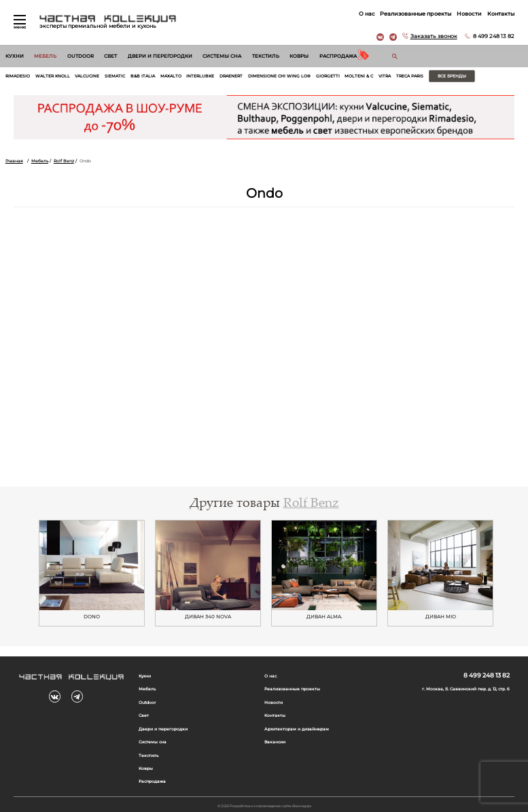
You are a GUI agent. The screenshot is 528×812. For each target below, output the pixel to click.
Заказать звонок (434, 36)
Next (504, 573)
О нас (367, 14)
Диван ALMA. (324, 617)
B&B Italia (143, 76)
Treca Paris (410, 76)
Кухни (15, 56)
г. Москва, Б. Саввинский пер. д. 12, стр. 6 (466, 689)
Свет (110, 56)
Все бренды (452, 76)
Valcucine (87, 76)
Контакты (501, 14)
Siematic (115, 76)
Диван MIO (441, 617)
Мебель (45, 56)
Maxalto (171, 76)
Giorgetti (328, 76)
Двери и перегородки (160, 56)
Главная (14, 161)
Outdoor (81, 56)
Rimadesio (18, 76)
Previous (24, 573)
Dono (92, 617)
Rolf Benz (64, 161)
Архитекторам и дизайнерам (297, 729)
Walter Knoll (53, 76)
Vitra (385, 76)
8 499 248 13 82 (494, 36)
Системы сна (222, 56)
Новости (469, 14)
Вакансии (275, 742)
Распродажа (338, 56)
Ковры (299, 56)
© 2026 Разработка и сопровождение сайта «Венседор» (264, 806)
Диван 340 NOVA (208, 617)
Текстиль (266, 56)
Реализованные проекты (416, 14)
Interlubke (200, 76)
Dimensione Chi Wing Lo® (279, 76)
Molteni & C (359, 76)
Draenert (231, 76)
